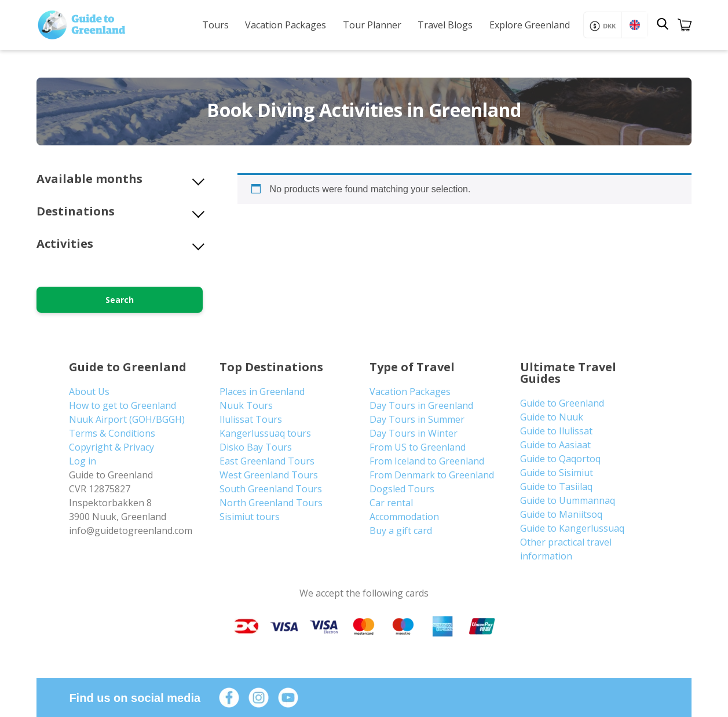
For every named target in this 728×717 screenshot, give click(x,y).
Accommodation (404, 517)
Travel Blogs (445, 25)
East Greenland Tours (267, 461)
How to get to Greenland (122, 405)
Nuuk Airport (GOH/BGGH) (127, 419)
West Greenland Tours (269, 475)
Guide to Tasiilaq (556, 486)
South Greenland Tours (271, 489)
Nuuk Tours (246, 405)
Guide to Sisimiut (557, 473)
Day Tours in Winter (414, 433)
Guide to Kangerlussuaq (572, 528)
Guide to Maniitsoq (561, 514)
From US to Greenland (418, 447)
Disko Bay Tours (256, 447)
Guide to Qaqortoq (560, 459)
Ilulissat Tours (251, 419)
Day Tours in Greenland (421, 405)
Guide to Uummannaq (568, 500)
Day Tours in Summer (417, 419)
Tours (215, 25)
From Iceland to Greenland (427, 461)
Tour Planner (372, 25)
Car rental (391, 503)
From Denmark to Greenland (432, 475)
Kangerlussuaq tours (265, 433)
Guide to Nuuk (552, 417)
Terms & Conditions (112, 433)
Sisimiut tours (250, 517)
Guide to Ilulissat (556, 431)
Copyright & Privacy (111, 447)
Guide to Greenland (562, 403)
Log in (83, 461)
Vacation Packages (286, 25)
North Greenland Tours (271, 503)
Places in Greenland (262, 392)
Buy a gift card (401, 531)
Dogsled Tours (402, 489)
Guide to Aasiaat (555, 445)
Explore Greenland (530, 25)
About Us (89, 392)
